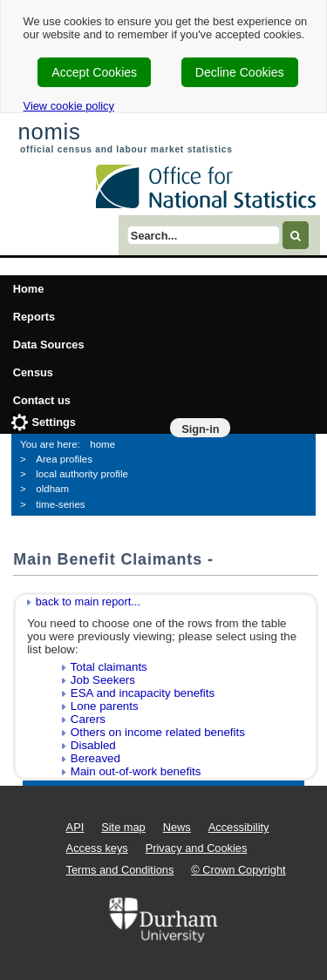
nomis (49, 132)
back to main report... (88, 602)
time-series (60, 504)
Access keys (97, 848)
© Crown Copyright (238, 870)
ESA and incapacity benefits (143, 693)
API (75, 827)
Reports (34, 317)
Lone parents (105, 706)
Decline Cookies (240, 72)
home (102, 444)
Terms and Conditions (120, 870)
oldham (52, 489)
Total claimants (109, 667)
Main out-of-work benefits (136, 771)
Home (29, 289)
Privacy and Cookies (197, 848)
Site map (123, 827)
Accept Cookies (94, 72)
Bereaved (95, 758)
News (177, 827)
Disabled (93, 745)
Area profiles (64, 459)
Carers (88, 719)
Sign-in (200, 429)
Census (33, 372)
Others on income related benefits (158, 732)
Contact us (42, 400)
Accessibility (239, 827)
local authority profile (82, 474)
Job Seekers (103, 680)
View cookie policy (69, 106)
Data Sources (49, 345)
